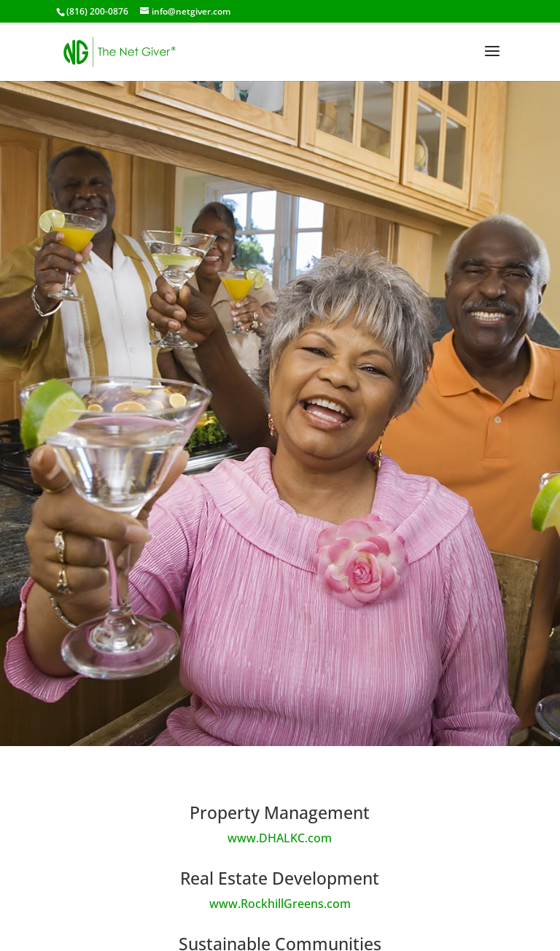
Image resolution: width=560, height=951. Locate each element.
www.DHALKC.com (280, 838)
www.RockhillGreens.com (280, 904)
